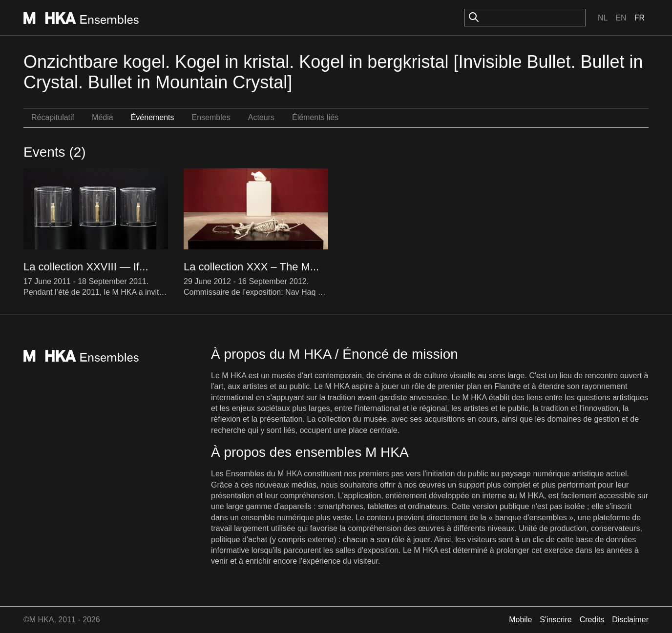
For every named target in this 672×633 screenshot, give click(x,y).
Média (103, 117)
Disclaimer (630, 620)
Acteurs (261, 117)
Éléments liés (315, 117)
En (621, 18)
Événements (153, 117)
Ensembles (211, 117)
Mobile (520, 620)
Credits (592, 620)
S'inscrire (556, 620)
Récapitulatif (53, 117)
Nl (603, 18)
